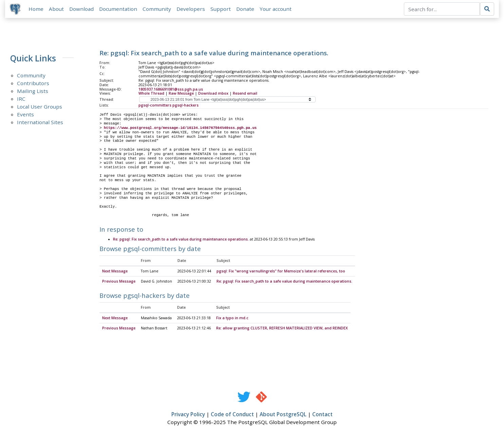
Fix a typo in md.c (232, 319)
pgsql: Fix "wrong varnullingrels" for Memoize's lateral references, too (281, 272)
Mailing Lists (33, 92)
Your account (276, 9)
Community (157, 9)
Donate (246, 9)
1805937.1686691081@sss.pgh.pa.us (171, 90)
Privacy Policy (188, 415)
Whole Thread (151, 94)
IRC (21, 99)
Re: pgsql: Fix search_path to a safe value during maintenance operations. (181, 240)
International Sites (40, 123)
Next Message (115, 272)
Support (221, 9)
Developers (191, 9)
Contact (322, 415)
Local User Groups (40, 107)
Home (37, 9)
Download (82, 9)
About (57, 9)
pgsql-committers (155, 106)
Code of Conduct (232, 415)
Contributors (33, 84)
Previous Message (119, 282)
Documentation (119, 9)
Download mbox (213, 94)
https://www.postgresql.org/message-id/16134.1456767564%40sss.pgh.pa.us (180, 129)
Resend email (245, 94)
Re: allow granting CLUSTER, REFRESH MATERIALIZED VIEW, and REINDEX (282, 329)
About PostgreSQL (283, 415)
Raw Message (181, 94)
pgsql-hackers (185, 106)
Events (25, 115)
